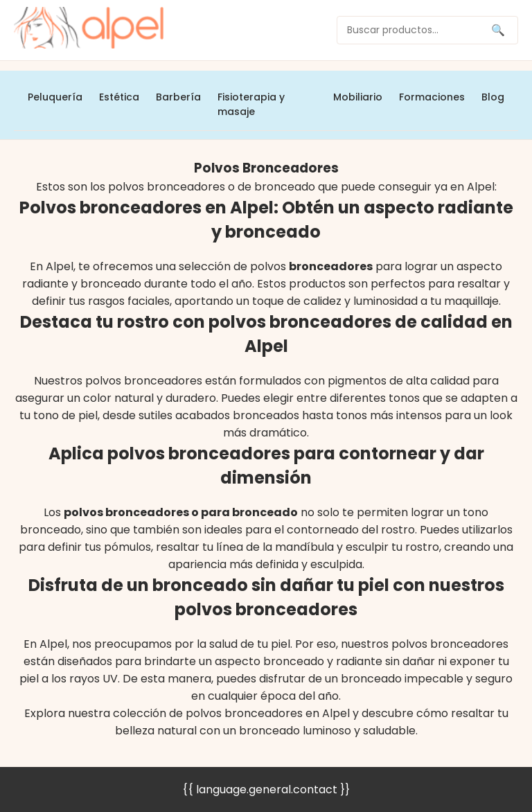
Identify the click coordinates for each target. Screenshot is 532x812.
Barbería (178, 97)
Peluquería (55, 97)
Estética (119, 97)
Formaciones (432, 97)
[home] (89, 30)
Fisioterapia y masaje (251, 104)
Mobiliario (358, 97)
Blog (493, 97)
